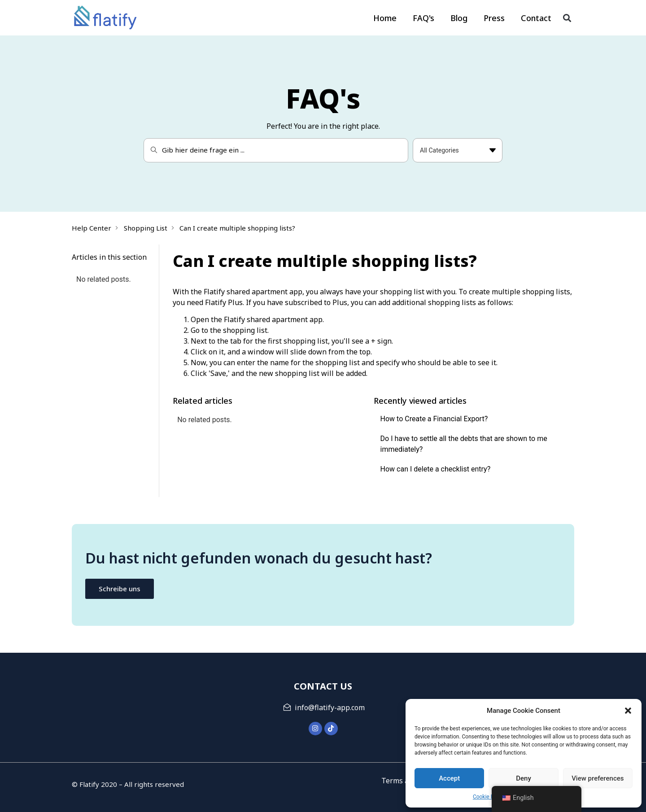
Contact (536, 18)
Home (385, 18)
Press (494, 18)
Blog (459, 18)
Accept (449, 778)
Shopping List (146, 228)
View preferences (598, 778)
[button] (628, 711)
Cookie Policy (489, 797)
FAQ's (423, 18)
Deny (524, 778)
